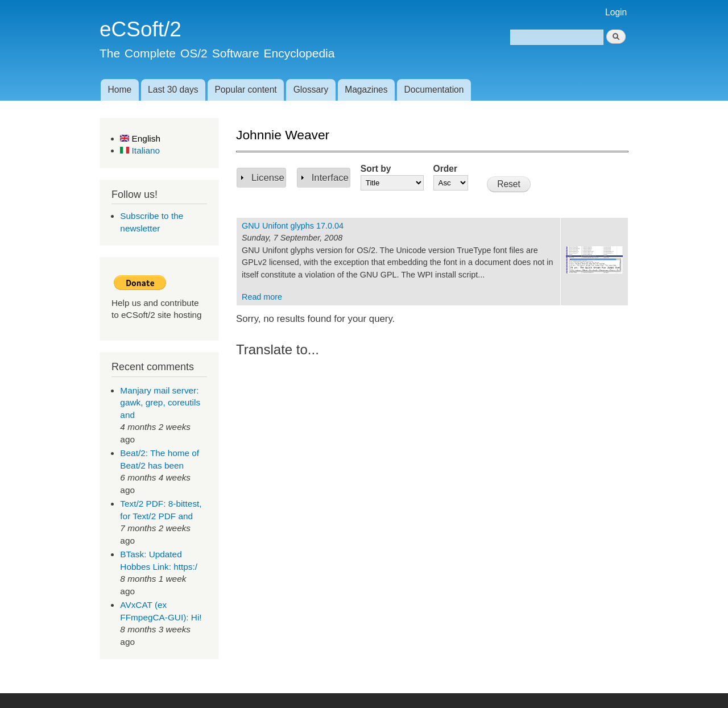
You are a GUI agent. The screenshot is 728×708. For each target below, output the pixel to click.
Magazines (366, 90)
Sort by (376, 169)
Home (119, 90)
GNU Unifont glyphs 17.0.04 (293, 226)
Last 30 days (173, 90)
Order (445, 169)
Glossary (311, 90)
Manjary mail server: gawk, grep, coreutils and (160, 403)
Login (616, 12)
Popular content (245, 90)
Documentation (434, 90)
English (140, 138)
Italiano (140, 150)
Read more (262, 297)
